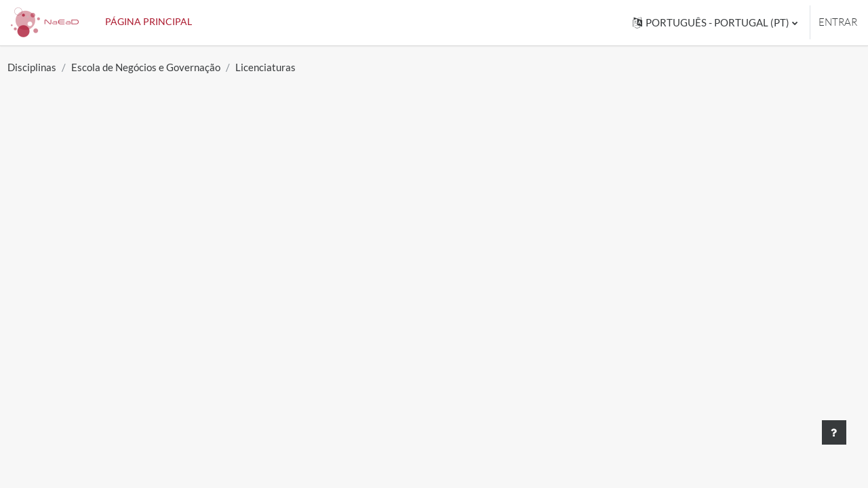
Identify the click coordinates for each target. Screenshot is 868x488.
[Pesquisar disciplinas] (127, 211)
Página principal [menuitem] (149, 21)
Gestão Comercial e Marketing (163, 294)
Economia (104, 317)
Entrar (838, 22)
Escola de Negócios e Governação (176, 67)
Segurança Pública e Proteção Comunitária (199, 428)
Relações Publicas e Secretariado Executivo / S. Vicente (234, 361)
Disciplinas (62, 67)
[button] (715, 23)
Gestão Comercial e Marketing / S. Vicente (197, 406)
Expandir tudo (777, 251)
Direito (96, 451)
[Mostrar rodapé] (834, 432)
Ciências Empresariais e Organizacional (190, 339)
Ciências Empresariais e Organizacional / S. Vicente (224, 384)
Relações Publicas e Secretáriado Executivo (200, 272)
